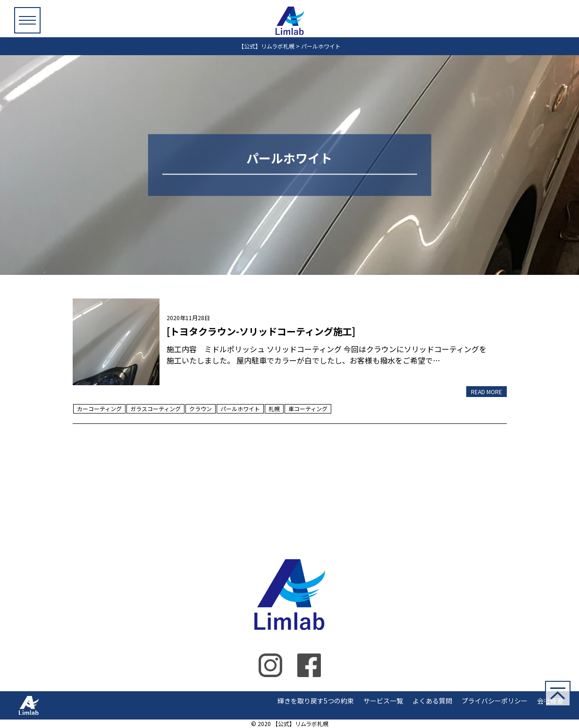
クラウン (201, 409)
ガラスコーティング (155, 409)
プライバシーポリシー (495, 701)
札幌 (274, 409)
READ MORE (487, 392)
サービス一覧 (383, 701)
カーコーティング (99, 409)
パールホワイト (240, 409)
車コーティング (308, 409)
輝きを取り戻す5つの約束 (316, 701)
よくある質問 (432, 701)
